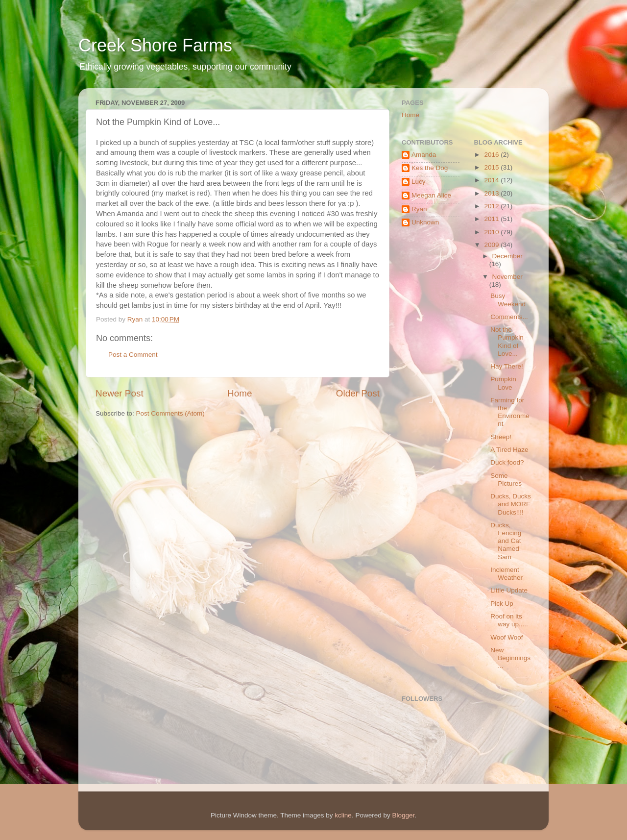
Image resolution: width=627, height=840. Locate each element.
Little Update (509, 590)
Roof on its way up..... (509, 620)
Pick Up (502, 604)
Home (240, 393)
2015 (492, 167)
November (507, 277)
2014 (492, 180)
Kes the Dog (430, 168)
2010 (492, 232)
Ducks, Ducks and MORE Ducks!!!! (511, 504)
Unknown (425, 222)
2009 (492, 245)
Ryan (419, 209)
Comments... (509, 317)
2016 (492, 155)
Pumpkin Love (503, 383)
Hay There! (507, 366)
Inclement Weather (506, 574)
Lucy (419, 182)
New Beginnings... (510, 658)
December (507, 256)
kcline (343, 815)
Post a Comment (133, 355)
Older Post (358, 393)
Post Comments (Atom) (170, 413)
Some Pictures (506, 480)
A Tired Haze (509, 450)
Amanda (424, 155)
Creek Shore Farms (155, 45)
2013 (492, 193)
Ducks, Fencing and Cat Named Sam (506, 541)
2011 (492, 219)
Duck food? (507, 462)
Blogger (403, 815)
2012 (492, 206)
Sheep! (501, 437)
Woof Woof (506, 637)
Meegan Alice (431, 195)
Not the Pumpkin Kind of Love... (507, 342)
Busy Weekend (508, 300)
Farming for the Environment (510, 412)
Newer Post (120, 393)
